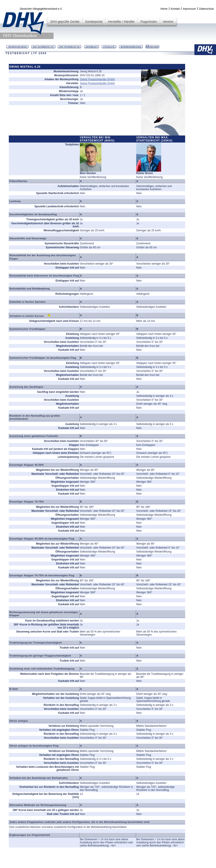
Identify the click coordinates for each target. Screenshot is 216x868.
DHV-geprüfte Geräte (65, 22)
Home (164, 9)
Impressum (189, 9)
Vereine (168, 22)
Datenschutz (206, 9)
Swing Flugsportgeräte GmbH (97, 79)
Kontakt (175, 9)
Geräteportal (94, 22)
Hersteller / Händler (121, 22)
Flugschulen (149, 22)
